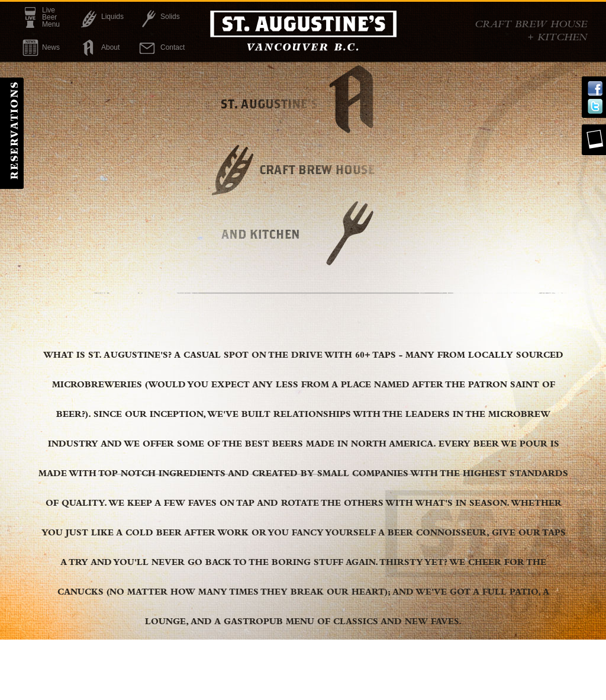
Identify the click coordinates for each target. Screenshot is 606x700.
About (110, 47)
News (51, 47)
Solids (170, 17)
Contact (173, 47)
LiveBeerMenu (51, 17)
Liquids (112, 17)
